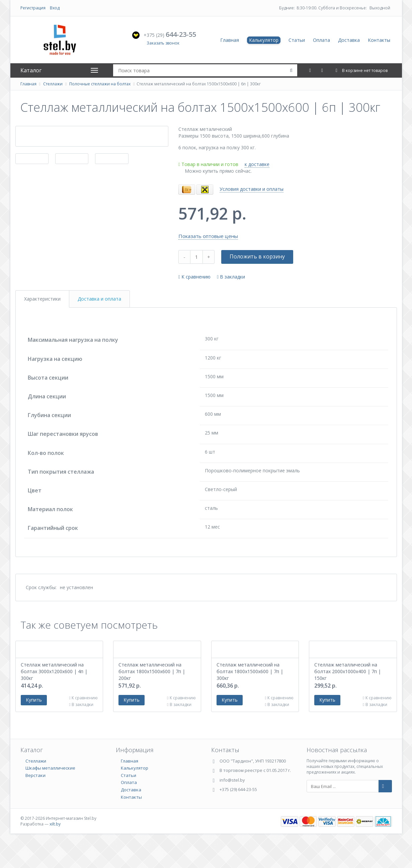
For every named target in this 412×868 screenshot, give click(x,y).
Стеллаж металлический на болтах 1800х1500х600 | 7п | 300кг (250, 699)
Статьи (297, 40)
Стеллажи (53, 84)
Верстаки (35, 803)
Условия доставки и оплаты (252, 189)
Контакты (379, 40)
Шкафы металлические (50, 796)
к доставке (257, 164)
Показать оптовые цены (208, 236)
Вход (55, 8)
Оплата (321, 40)
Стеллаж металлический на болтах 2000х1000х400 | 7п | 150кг (348, 699)
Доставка (349, 40)
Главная (230, 40)
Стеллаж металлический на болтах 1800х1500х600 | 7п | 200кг (152, 699)
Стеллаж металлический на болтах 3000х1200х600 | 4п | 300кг (54, 699)
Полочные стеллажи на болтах (100, 84)
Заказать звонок (163, 43)
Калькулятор (264, 40)
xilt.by (55, 852)
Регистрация (33, 8)
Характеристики (42, 299)
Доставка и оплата (99, 299)
